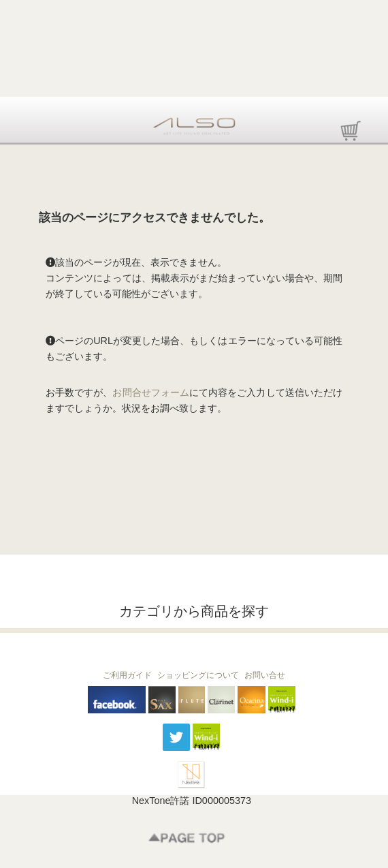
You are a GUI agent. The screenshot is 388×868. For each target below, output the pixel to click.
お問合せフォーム (151, 392)
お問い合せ (265, 675)
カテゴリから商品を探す (194, 611)
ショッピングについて (198, 675)
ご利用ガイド (127, 675)
